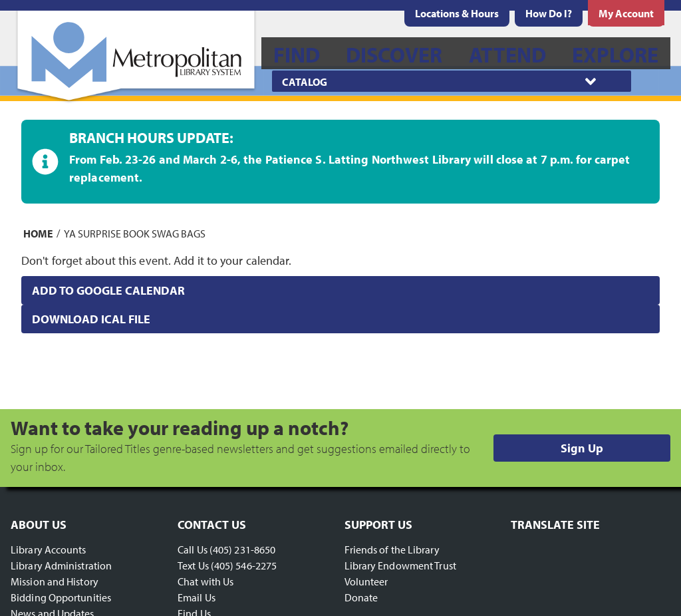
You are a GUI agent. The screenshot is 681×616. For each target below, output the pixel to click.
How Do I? (549, 13)
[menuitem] (457, 13)
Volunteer (366, 581)
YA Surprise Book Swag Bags (135, 233)
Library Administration (61, 565)
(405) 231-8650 (242, 549)
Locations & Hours (457, 13)
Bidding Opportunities (61, 597)
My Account (626, 13)
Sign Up (582, 448)
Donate (361, 597)
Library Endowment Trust (400, 565)
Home (38, 233)
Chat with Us (205, 581)
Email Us (197, 597)
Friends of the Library (392, 549)
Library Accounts (49, 549)
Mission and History (55, 581)
